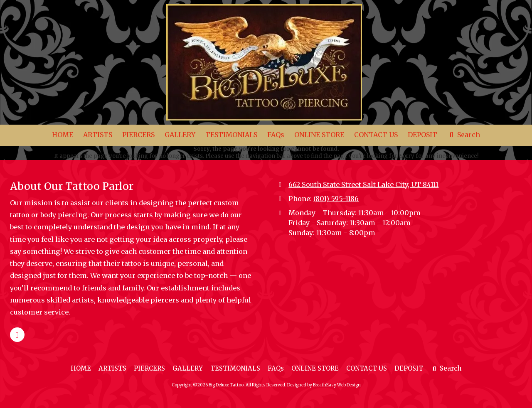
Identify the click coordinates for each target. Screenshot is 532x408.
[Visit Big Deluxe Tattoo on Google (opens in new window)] (17, 335)
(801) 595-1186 (336, 199)
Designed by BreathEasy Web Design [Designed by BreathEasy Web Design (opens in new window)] (324, 385)
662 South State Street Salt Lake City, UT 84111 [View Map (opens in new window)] (363, 184)
